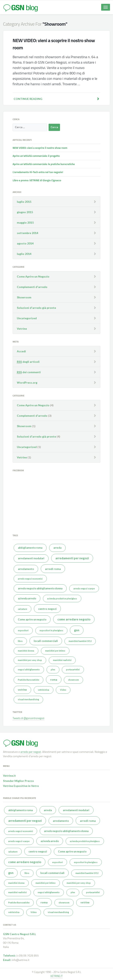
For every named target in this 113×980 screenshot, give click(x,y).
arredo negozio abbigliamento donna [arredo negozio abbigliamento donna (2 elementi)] (40, 588)
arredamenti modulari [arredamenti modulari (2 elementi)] (31, 558)
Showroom (24, 297)
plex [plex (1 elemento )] (53, 669)
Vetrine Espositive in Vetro (21, 786)
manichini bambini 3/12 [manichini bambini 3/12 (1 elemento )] (80, 641)
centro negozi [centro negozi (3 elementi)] (47, 609)
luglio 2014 (24, 254)
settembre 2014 (27, 233)
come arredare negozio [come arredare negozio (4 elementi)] (74, 619)
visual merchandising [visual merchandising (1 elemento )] (28, 699)
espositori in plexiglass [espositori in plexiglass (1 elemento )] (51, 630)
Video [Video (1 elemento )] (63, 690)
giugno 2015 (25, 212)
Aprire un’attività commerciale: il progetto (36, 156)
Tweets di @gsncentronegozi (29, 718)
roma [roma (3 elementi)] (54, 680)
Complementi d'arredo (32, 287)
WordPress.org (27, 383)
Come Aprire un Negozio (33, 276)
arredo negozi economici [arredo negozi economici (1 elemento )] (30, 579)
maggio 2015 (25, 222)
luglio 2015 (24, 202)
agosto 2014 (25, 243)
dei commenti (29, 372)
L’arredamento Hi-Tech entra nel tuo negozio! (38, 172)
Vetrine (22, 329)
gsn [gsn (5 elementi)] (77, 630)
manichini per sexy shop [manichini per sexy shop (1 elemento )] (30, 660)
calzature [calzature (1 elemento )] (22, 609)
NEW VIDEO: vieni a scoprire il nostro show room (40, 148)
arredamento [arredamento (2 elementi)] (26, 569)
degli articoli (28, 362)
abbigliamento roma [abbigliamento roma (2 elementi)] (30, 548)
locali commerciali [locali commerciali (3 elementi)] (46, 641)
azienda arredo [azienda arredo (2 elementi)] (27, 598)
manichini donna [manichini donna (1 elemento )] (26, 651)
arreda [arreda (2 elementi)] (57, 548)
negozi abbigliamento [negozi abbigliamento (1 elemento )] (29, 669)
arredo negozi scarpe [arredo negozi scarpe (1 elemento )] (84, 588)
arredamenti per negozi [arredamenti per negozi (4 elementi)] (72, 558)
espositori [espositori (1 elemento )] (23, 630)
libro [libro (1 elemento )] (20, 641)
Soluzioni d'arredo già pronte (36, 308)
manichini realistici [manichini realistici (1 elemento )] (62, 660)
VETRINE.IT (57, 976)
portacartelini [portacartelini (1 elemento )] (73, 669)
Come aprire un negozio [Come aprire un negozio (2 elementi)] (32, 620)
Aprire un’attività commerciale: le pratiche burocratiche (44, 164)
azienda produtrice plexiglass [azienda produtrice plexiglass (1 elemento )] (62, 598)
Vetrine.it (9, 776)
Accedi (21, 351)
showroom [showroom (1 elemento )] (73, 680)
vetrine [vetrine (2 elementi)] (22, 690)
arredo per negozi (31, 752)
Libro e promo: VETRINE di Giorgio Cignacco (37, 180)
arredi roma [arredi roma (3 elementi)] (53, 569)
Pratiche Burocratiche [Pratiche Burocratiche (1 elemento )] (29, 680)
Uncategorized (27, 318)
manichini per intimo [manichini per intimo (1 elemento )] (55, 651)
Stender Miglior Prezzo (18, 781)
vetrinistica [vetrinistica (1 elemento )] (44, 690)
